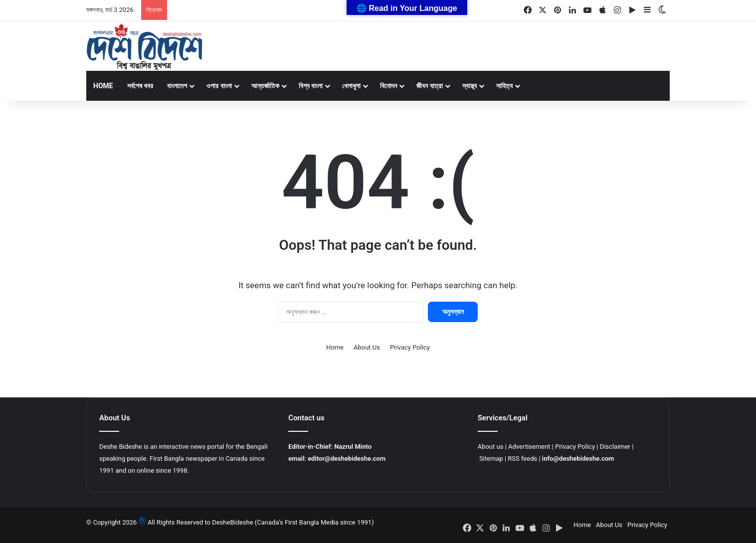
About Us (367, 347)
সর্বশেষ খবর (140, 86)
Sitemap (491, 458)
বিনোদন (388, 86)
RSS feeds (522, 458)
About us (491, 447)
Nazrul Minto (353, 447)
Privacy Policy (410, 347)
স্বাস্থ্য (470, 86)
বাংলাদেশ (177, 86)
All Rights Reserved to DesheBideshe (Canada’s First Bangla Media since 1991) (261, 522)
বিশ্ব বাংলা (311, 86)
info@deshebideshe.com (578, 458)
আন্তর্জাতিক (265, 86)
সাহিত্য (504, 86)
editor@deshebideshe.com (347, 458)
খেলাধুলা (351, 86)
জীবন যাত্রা (429, 86)
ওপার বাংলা (219, 86)
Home (103, 86)
